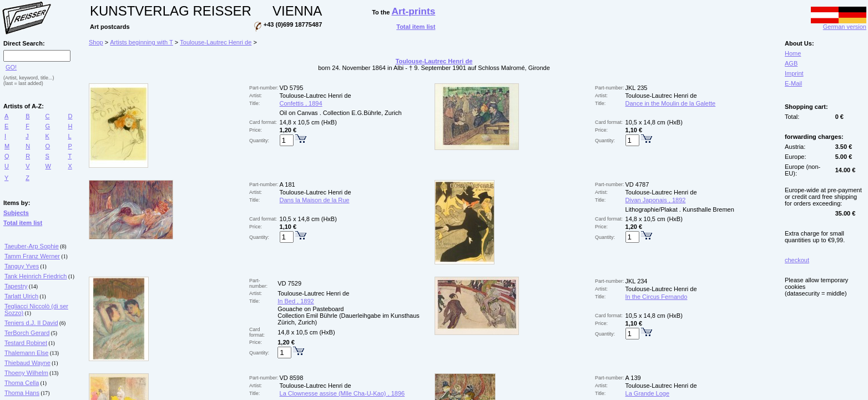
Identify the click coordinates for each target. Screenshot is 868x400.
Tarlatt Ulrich (21, 296)
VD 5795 (292, 88)
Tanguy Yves (22, 266)
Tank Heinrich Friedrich (36, 276)
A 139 (633, 378)
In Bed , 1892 (296, 301)
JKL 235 (637, 88)
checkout (797, 260)
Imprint (794, 73)
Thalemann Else (27, 353)
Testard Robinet (26, 343)
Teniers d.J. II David (31, 323)
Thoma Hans (22, 393)
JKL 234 (637, 281)
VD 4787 (637, 184)
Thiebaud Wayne (27, 363)
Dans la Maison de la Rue (315, 200)
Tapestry (16, 286)
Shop (96, 42)
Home (793, 53)
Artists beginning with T (142, 42)
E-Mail (793, 83)
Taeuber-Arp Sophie (32, 246)
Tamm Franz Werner (32, 256)
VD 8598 (292, 378)
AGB (791, 63)
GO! (11, 67)
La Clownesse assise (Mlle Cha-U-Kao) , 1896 (342, 393)
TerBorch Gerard (27, 333)
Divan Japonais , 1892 (656, 200)
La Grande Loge (648, 393)
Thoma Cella (22, 383)
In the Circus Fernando (657, 297)
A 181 (287, 184)
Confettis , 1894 (301, 103)
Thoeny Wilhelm (26, 373)
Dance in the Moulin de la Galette (671, 103)
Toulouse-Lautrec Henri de (216, 42)
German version (839, 24)
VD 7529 (289, 283)
